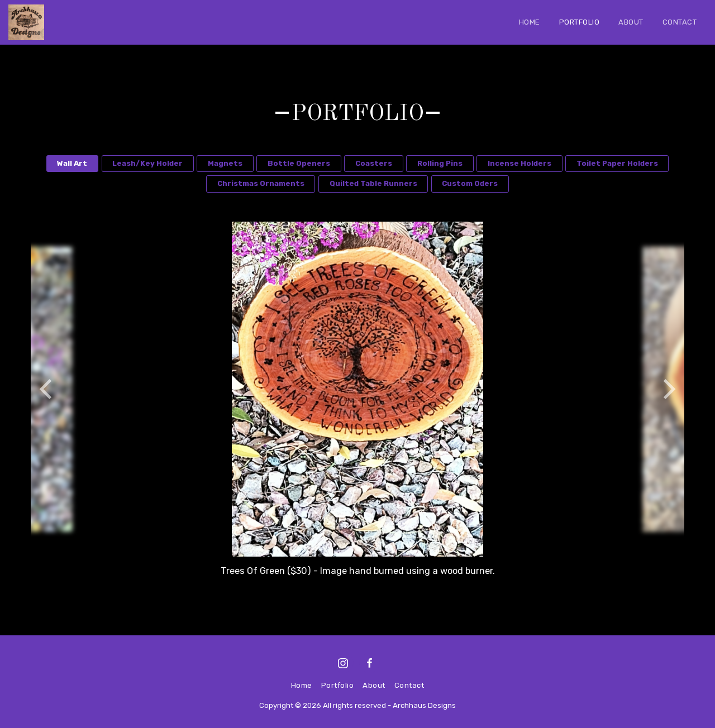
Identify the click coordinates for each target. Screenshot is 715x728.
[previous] (47, 389)
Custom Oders (470, 183)
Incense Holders (519, 163)
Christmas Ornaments (261, 183)
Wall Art (72, 163)
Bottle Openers (299, 163)
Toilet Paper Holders (617, 163)
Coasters (374, 163)
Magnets (225, 163)
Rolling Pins (440, 163)
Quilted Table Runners (373, 183)
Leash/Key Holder (147, 163)
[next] (668, 389)
